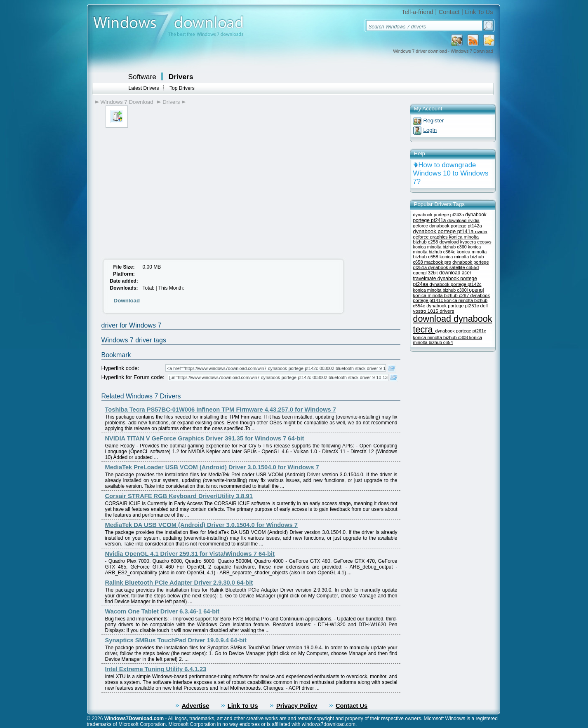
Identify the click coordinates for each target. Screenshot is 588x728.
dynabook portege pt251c (453, 306)
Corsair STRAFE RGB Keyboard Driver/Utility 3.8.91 (179, 496)
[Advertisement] (169, 190)
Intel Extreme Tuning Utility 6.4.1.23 (156, 669)
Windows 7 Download (127, 102)
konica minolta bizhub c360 (441, 247)
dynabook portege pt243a (439, 215)
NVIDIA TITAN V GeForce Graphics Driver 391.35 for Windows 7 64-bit (205, 438)
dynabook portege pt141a (444, 231)
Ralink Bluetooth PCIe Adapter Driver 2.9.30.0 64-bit (179, 583)
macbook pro (438, 262)
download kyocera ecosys (465, 242)
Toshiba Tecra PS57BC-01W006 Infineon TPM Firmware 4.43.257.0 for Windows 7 (221, 410)
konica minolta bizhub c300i (441, 290)
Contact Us (352, 706)
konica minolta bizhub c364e (447, 249)
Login (430, 130)
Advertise (196, 706)
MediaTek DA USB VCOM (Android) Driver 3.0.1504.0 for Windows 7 (201, 525)
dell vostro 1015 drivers (450, 308)
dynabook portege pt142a (456, 226)
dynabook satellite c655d (453, 267)
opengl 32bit (426, 273)
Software (142, 77)
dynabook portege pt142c (456, 284)
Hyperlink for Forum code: (133, 377)
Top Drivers (182, 88)
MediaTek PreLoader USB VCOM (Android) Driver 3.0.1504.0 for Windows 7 (212, 467)
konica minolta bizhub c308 (441, 337)
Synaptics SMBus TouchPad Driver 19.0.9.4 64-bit (176, 640)
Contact (449, 12)
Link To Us (479, 12)
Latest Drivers (144, 88)
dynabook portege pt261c (461, 331)
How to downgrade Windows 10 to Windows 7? (451, 173)
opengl (476, 290)
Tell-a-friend (417, 12)
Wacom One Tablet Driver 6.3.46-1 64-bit (162, 611)
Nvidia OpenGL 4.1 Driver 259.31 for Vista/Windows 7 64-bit (190, 554)
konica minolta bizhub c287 (442, 295)
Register (434, 121)
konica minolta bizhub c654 (448, 340)
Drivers (181, 77)
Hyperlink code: (120, 368)
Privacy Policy (297, 706)
